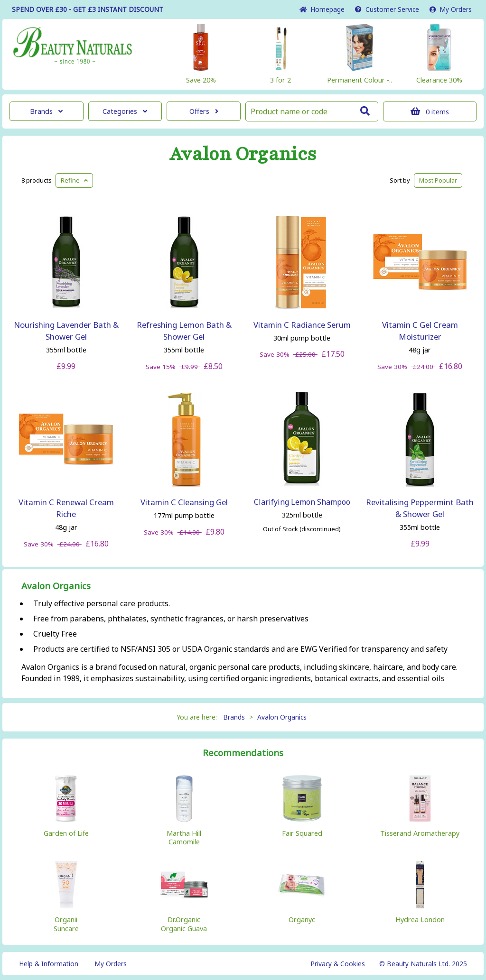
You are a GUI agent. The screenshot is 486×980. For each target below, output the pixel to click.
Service (387, 9)
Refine (74, 180)
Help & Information (49, 964)
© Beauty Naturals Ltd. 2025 (423, 964)
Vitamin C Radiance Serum (302, 325)
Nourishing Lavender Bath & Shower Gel (66, 331)
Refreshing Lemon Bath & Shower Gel (184, 331)
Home (322, 9)
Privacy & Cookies (338, 964)
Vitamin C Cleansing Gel (184, 502)
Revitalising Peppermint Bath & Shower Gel (420, 508)
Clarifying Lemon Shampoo (302, 502)
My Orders (451, 9)
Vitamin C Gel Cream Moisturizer (420, 331)
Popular (438, 180)
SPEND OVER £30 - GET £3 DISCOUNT (88, 9)
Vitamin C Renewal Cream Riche (66, 508)
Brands (46, 111)
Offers (204, 111)
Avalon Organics (243, 154)
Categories (125, 111)
